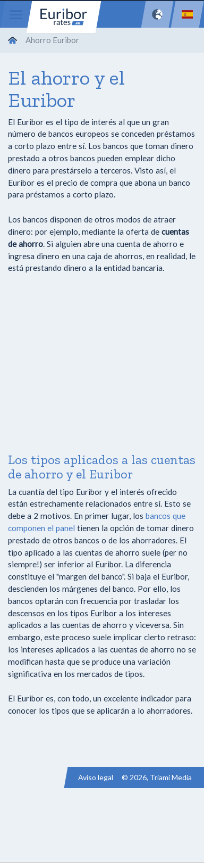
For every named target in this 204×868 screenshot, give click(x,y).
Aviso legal (96, 777)
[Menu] (16, 14)
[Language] (187, 14)
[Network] (157, 14)
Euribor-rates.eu (64, 17)
